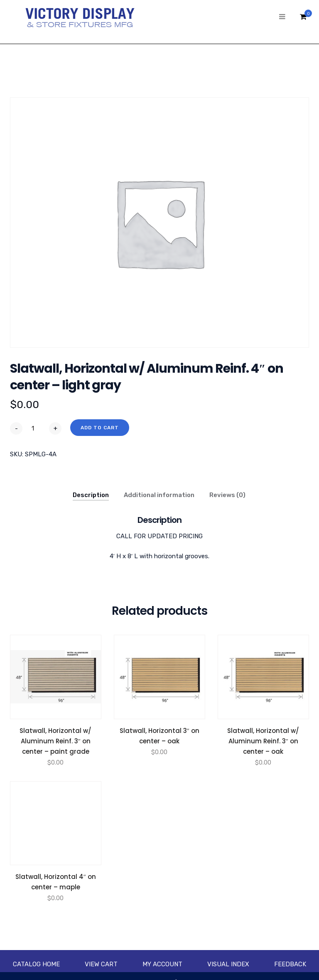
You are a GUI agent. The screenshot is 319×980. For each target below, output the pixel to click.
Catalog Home (36, 964)
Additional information (159, 495)
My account (162, 964)
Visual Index (228, 964)
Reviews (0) (227, 495)
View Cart (101, 964)
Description (91, 495)
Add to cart (100, 428)
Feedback (290, 964)
